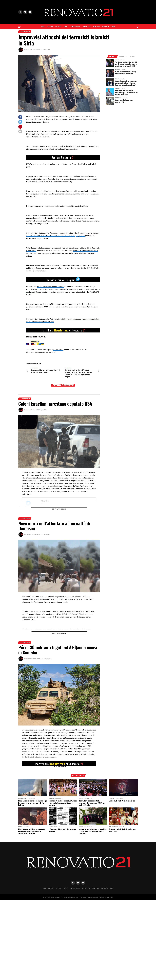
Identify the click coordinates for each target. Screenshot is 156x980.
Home (43, 27)
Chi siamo (58, 27)
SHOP (113, 27)
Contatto (96, 27)
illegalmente (94, 236)
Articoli (50, 27)
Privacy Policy (75, 27)
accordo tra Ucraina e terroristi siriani (52, 286)
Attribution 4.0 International (46, 352)
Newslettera (87, 27)
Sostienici (106, 27)
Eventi (66, 27)
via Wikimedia (58, 349)
